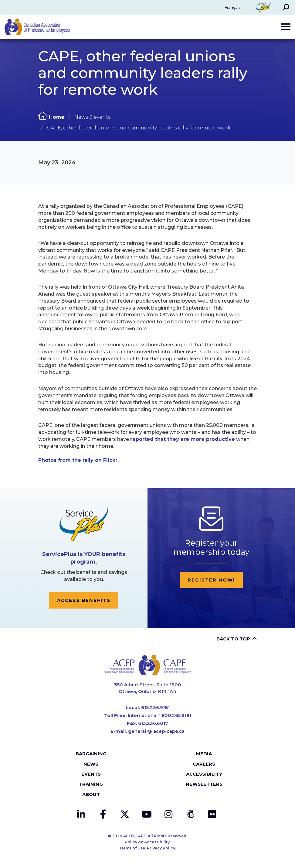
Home (57, 117)
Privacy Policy (161, 848)
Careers (204, 764)
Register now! (211, 580)
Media (204, 754)
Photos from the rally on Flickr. (78, 460)
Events (91, 774)
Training (91, 784)
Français (232, 7)
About (91, 794)
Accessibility (204, 774)
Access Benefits (84, 600)
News (91, 764)
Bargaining (91, 754)
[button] (286, 7)
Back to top (233, 639)
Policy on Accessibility (147, 842)
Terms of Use (132, 848)
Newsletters (204, 784)
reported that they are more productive (183, 439)
